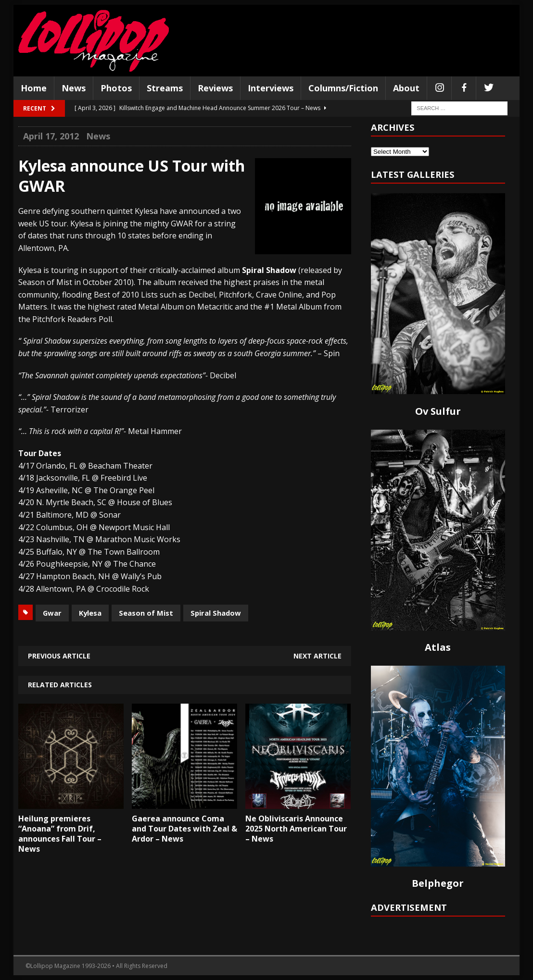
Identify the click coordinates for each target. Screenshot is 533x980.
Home (34, 88)
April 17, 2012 (51, 136)
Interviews (271, 88)
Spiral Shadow (216, 613)
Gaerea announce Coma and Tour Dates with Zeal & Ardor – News (184, 829)
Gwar (52, 613)
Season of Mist (146, 613)
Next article (317, 656)
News (74, 88)
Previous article (59, 656)
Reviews (215, 88)
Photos (116, 88)
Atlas (438, 647)
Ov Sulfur (438, 411)
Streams (165, 88)
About (406, 88)
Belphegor (438, 883)
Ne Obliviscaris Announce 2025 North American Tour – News (296, 829)
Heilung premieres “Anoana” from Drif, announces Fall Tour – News (60, 833)
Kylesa (90, 613)
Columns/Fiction (343, 88)
